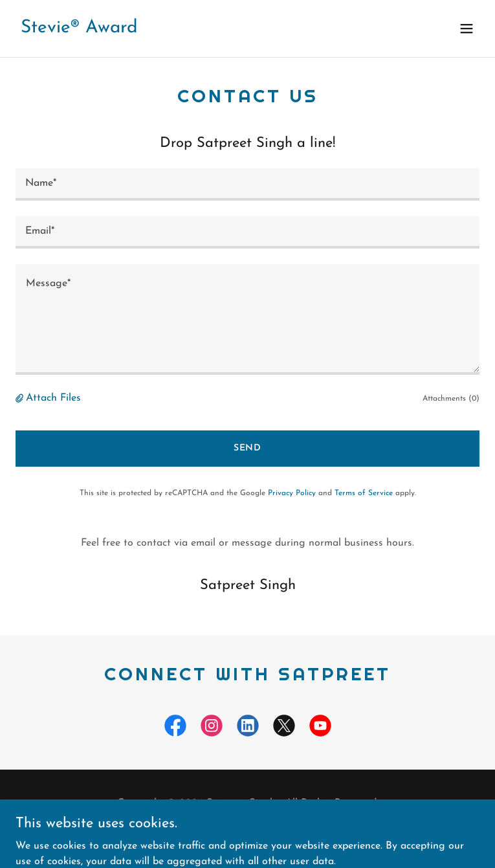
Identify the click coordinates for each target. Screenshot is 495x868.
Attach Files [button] (53, 398)
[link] (79, 30)
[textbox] (247, 184)
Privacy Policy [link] (292, 493)
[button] (467, 28)
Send (248, 448)
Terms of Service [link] (364, 493)
